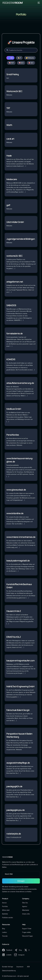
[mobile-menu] (38, 3)
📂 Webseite (30, 58)
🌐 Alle (10, 58)
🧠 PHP (11, 63)
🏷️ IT (19, 58)
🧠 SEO (21, 63)
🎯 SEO (31, 63)
